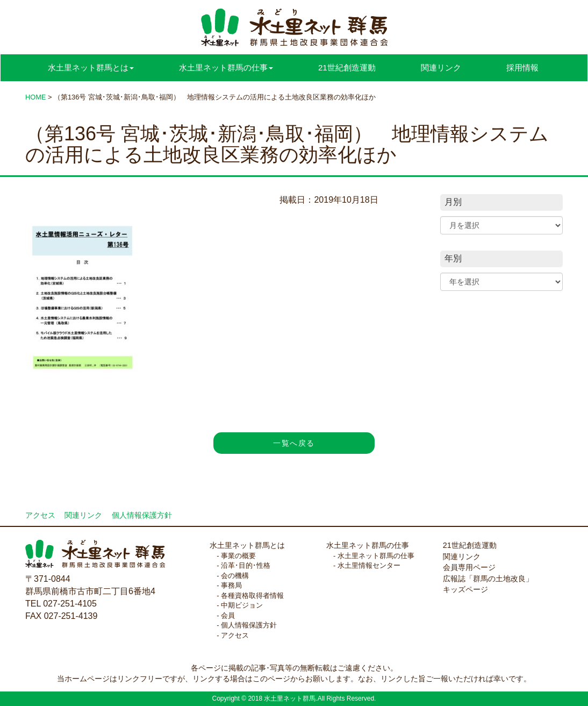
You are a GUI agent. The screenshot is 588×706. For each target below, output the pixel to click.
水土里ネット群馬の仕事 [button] (226, 67)
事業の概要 (238, 556)
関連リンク (441, 67)
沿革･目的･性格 (246, 565)
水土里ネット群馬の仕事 (368, 545)
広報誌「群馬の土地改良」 (488, 579)
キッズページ (465, 589)
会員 (228, 615)
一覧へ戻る (294, 443)
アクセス (40, 515)
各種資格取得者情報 (252, 596)
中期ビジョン (242, 605)
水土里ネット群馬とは (247, 545)
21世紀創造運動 (347, 67)
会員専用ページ (469, 567)
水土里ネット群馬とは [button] (91, 67)
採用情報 (522, 67)
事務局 (231, 585)
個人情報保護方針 (142, 515)
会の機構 (235, 576)
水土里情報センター (369, 565)
